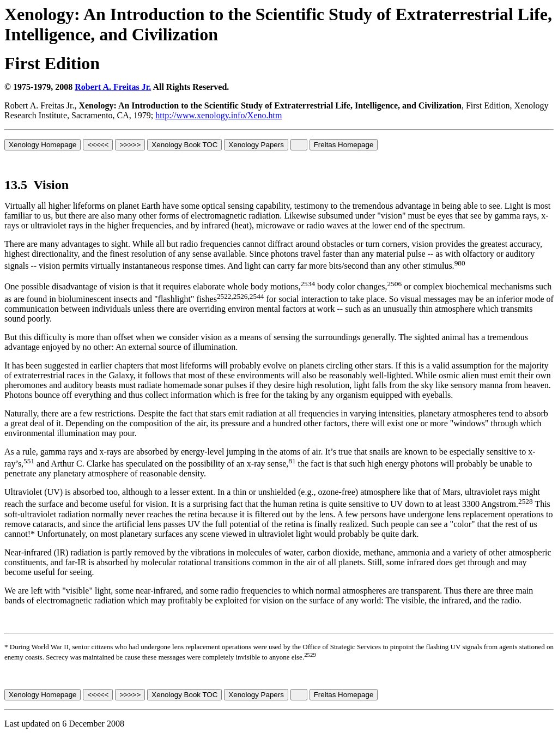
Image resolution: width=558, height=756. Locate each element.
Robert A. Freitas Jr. (113, 87)
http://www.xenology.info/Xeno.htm (219, 115)
